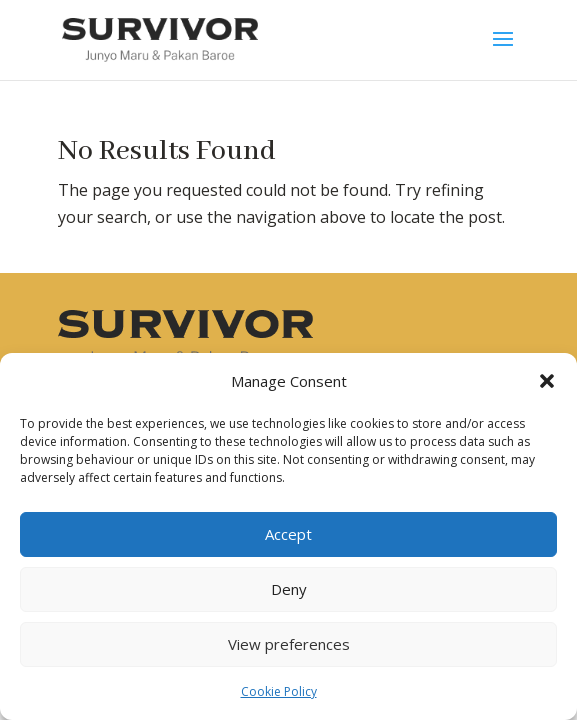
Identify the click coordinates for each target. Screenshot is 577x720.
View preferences (289, 644)
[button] (547, 381)
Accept (288, 534)
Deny (289, 589)
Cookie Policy (279, 691)
